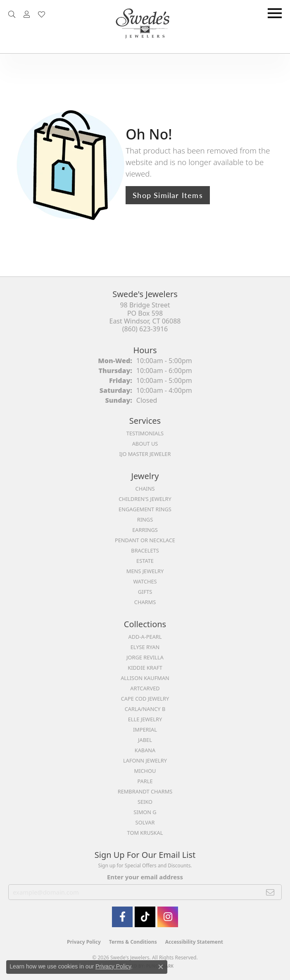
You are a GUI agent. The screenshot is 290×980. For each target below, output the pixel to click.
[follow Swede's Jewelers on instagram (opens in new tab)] (168, 917)
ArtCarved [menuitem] (145, 688)
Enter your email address (145, 877)
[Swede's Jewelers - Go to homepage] (145, 27)
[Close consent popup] (161, 967)
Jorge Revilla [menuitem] (145, 657)
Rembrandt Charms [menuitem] (145, 791)
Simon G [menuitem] (145, 812)
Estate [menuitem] (145, 561)
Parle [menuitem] (145, 781)
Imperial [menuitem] (145, 730)
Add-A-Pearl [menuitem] (145, 637)
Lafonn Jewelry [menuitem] (145, 760)
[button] (12, 14)
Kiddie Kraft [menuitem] (145, 668)
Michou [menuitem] (145, 771)
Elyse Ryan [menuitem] (145, 647)
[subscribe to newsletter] (270, 892)
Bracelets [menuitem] (145, 550)
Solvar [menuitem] (145, 822)
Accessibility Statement (194, 942)
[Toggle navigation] (275, 13)
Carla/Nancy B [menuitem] (145, 709)
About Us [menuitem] (145, 444)
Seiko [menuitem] (145, 802)
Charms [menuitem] (145, 602)
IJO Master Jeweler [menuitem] (145, 454)
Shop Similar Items (168, 195)
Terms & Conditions (133, 942)
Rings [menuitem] (145, 520)
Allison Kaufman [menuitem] (145, 678)
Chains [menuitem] (145, 489)
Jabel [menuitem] (145, 740)
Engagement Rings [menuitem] (145, 509)
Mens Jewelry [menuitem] (145, 571)
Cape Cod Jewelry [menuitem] (145, 699)
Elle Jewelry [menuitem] (145, 719)
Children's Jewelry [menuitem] (145, 499)
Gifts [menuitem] (145, 592)
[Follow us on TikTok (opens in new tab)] (145, 917)
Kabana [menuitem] (145, 750)
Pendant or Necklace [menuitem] (145, 540)
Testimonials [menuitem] (145, 433)
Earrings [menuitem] (145, 530)
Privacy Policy (84, 942)
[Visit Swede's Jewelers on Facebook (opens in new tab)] (122, 917)
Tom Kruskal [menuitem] (145, 833)
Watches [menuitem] (145, 581)
